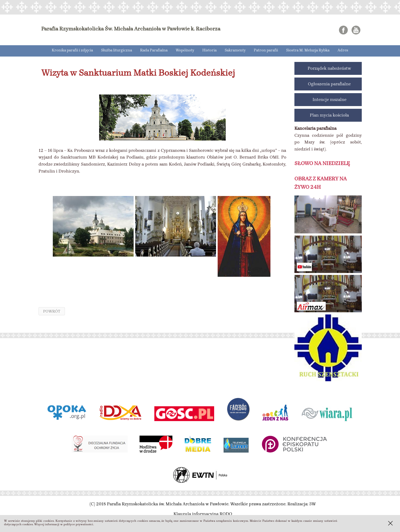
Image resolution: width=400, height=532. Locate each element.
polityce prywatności (78, 524)
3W (313, 504)
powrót (52, 311)
